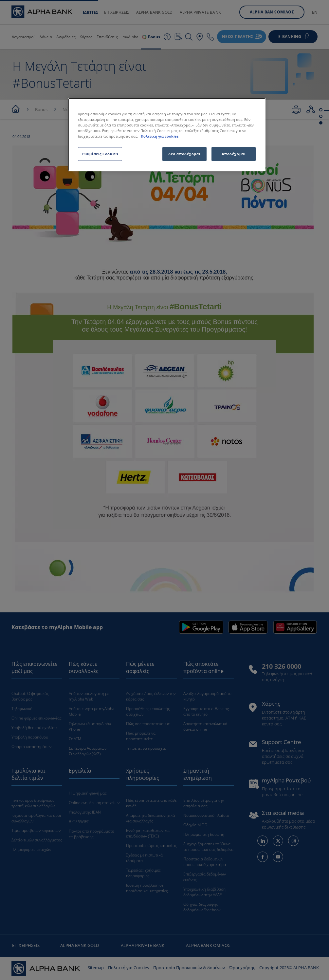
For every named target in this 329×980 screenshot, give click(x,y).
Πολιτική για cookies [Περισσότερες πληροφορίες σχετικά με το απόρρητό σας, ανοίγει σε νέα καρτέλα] (160, 136)
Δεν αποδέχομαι (184, 154)
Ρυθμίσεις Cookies (100, 154)
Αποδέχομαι (234, 154)
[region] (167, 135)
